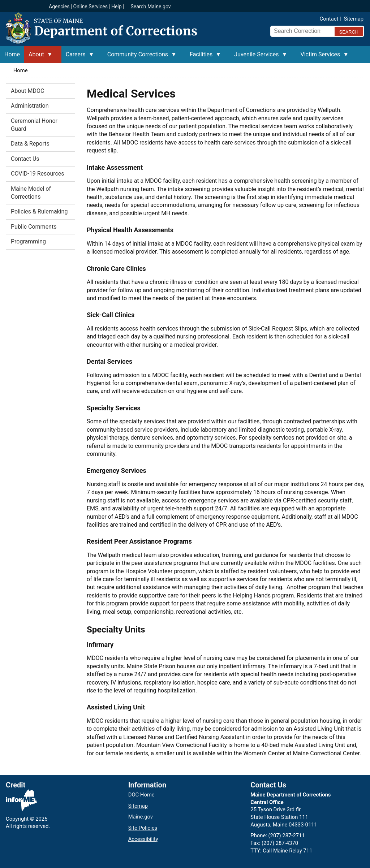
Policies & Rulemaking (39, 211)
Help (117, 7)
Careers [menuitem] (78, 57)
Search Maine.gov (150, 7)
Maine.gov (141, 817)
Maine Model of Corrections (31, 193)
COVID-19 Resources (38, 174)
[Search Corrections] (300, 31)
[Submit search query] (349, 31)
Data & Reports (30, 144)
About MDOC (27, 91)
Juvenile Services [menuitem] (259, 57)
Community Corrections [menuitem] (140, 57)
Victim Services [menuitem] (322, 57)
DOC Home (141, 795)
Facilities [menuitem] (203, 57)
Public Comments (34, 227)
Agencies (59, 7)
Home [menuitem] (12, 54)
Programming (28, 241)
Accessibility (143, 839)
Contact (329, 19)
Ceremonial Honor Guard (34, 125)
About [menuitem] (38, 57)
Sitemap (354, 19)
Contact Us (25, 159)
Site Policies (143, 828)
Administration (30, 106)
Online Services (90, 7)
